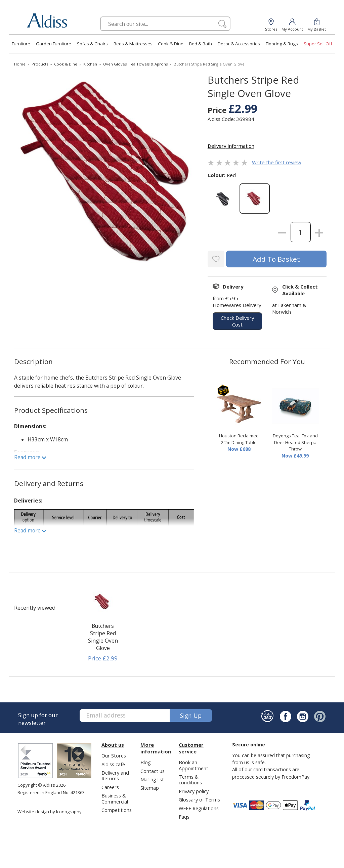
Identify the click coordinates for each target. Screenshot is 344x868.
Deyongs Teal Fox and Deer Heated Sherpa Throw (295, 441)
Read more (30, 456)
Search (100, 16)
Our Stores (114, 754)
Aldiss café (113, 763)
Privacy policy (194, 790)
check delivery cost (237, 320)
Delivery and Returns (115, 774)
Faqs (184, 816)
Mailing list (152, 778)
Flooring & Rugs (282, 44)
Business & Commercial (115, 797)
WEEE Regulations (199, 807)
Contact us (153, 770)
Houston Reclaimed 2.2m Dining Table (239, 438)
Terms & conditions (190, 778)
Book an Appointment (193, 764)
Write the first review (277, 162)
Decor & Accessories (239, 44)
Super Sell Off (318, 44)
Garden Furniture (54, 44)
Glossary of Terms (199, 798)
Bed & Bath (201, 44)
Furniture (21, 44)
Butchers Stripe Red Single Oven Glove (103, 636)
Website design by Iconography (50, 810)
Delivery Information (231, 146)
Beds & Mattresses (133, 44)
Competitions (117, 809)
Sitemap (150, 787)
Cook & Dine (171, 44)
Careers (110, 786)
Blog (146, 761)
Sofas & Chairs (92, 44)
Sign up (191, 714)
